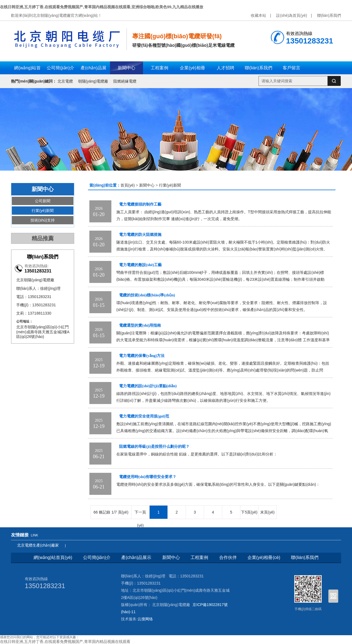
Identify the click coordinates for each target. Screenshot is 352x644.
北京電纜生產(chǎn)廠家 (38, 545)
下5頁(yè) (249, 512)
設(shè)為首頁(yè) (291, 15)
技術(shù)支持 (43, 220)
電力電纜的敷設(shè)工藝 (140, 265)
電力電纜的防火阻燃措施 (140, 235)
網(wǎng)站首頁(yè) (53, 557)
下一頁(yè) (140, 515)
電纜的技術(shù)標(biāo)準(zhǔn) (147, 295)
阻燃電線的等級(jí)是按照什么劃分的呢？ (154, 447)
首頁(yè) (128, 185)
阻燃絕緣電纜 (125, 81)
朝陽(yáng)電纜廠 (93, 81)
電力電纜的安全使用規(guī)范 (144, 416)
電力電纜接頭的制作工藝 (140, 204)
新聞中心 (147, 185)
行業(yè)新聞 (43, 211)
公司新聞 (43, 201)
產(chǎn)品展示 (136, 557)
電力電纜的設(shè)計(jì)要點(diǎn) (148, 386)
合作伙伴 (228, 557)
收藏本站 (258, 15)
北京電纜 (65, 81)
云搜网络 (145, 619)
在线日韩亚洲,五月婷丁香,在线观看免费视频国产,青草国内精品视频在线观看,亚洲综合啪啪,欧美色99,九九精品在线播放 (102, 7)
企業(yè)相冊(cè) (264, 557)
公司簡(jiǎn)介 (97, 557)
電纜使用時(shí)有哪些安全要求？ (148, 477)
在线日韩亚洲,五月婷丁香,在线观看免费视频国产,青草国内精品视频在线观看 (65, 642)
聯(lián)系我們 (329, 15)
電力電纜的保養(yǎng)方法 (142, 356)
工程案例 (199, 557)
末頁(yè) (267, 512)
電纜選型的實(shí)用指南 (140, 325)
